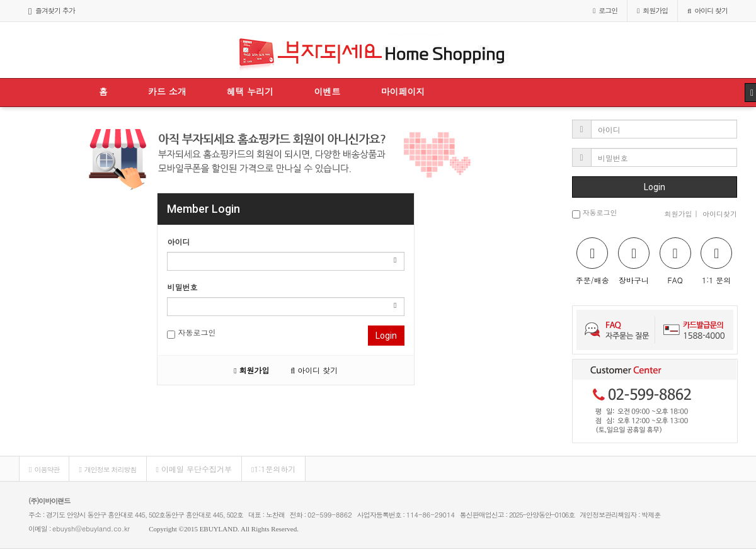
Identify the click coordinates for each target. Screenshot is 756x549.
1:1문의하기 (273, 469)
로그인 (605, 10)
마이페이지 (403, 91)
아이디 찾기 (707, 10)
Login (386, 336)
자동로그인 (191, 333)
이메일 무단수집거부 (194, 469)
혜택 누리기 (250, 91)
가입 (652, 10)
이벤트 (327, 91)
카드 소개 (167, 91)
